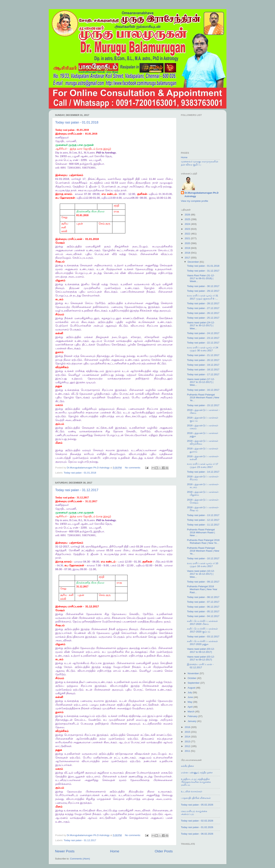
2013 (188, 741)
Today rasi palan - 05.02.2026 (197, 805)
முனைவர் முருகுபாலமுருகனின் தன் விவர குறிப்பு (200, 163)
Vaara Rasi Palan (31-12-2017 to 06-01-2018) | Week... (201, 278)
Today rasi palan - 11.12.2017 (203, 525)
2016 (188, 727)
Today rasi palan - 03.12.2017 (203, 637)
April (191, 707)
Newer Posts (65, 851)
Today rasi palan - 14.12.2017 (203, 472)
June (191, 697)
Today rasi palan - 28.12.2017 (203, 303)
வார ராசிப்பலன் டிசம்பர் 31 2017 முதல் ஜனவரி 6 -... (203, 297)
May (190, 702)
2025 (188, 219)
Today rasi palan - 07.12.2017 (203, 602)
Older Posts (164, 851)
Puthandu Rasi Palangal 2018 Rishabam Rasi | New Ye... (203, 542)
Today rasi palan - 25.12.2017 (203, 318)
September (194, 683)
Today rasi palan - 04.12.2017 (203, 616)
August (192, 688)
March (191, 712)
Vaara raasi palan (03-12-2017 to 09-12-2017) (201, 650)
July (190, 692)
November (194, 673)
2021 (188, 238)
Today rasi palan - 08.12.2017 (203, 597)
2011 (188, 751)
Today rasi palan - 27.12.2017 (203, 308)
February (193, 716)
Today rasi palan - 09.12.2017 (203, 582)
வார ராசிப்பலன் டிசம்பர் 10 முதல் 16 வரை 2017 (203, 565)
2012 (188, 746)
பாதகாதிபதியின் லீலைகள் (196, 798)
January (192, 721)
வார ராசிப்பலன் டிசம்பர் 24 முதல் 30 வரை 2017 (203, 349)
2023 (188, 229)
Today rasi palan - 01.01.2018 (77, 122)
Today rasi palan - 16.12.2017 (203, 390)
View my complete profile (195, 201)
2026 (188, 215)
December (194, 262)
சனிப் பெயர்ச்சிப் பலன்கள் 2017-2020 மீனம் (202, 623)
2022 (188, 234)
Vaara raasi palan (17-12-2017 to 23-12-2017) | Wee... (201, 382)
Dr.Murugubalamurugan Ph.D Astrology (202, 195)
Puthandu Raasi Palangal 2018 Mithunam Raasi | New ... (201, 532)
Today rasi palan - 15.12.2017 (203, 405)
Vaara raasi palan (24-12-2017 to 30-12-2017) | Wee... (201, 325)
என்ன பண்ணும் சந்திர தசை (197, 773)
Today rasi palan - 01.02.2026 (197, 827)
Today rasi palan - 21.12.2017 (203, 355)
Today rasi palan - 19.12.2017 (203, 365)
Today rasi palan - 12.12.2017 (203, 520)
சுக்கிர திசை (188, 766)
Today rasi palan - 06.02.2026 (197, 834)
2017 (188, 258)
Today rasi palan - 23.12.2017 (203, 338)
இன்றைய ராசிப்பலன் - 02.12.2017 (200, 666)
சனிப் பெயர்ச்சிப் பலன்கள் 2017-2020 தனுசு (202, 643)
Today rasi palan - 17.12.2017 (203, 374)
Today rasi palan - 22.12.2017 (203, 343)
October (192, 678)
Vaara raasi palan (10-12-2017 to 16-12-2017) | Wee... (201, 574)
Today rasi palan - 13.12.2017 (203, 515)
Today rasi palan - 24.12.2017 (203, 333)
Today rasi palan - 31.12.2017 (77, 490)
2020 (188, 243)
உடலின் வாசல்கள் (192, 791)
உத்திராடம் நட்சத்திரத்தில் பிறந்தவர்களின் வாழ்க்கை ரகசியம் (196, 782)
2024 (188, 224)
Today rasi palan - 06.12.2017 (203, 607)
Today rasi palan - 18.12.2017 (203, 370)
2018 (188, 253)
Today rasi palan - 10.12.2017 (203, 558)
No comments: (133, 468)
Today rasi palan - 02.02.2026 (197, 821)
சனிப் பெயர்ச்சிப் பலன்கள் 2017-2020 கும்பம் (202, 630)
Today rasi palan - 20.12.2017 (203, 360)
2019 (188, 248)
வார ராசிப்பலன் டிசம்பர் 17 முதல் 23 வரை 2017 (203, 465)
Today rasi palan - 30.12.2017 (203, 286)
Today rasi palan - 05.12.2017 (203, 611)
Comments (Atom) (80, 859)
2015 (188, 732)
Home (115, 851)
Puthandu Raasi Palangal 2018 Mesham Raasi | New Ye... (203, 397)
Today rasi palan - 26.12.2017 (203, 313)
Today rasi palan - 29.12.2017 (203, 291)
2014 (188, 737)
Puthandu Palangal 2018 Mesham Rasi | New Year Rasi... (202, 589)
